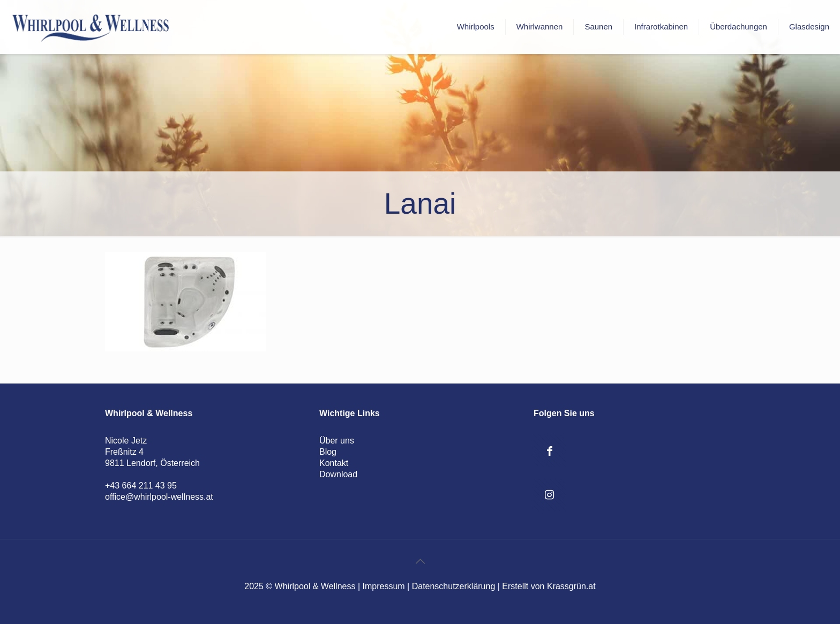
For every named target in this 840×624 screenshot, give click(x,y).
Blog (328, 452)
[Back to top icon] (420, 561)
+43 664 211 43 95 (141, 486)
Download (338, 474)
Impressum (384, 586)
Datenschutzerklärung (454, 586)
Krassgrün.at (571, 586)
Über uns (337, 441)
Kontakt (334, 463)
